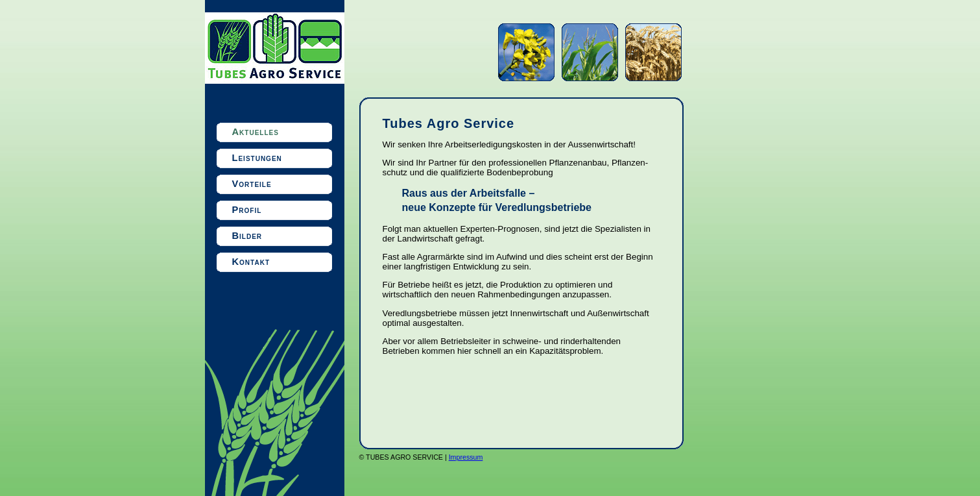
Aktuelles (256, 132)
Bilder (247, 236)
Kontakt (251, 262)
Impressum (466, 457)
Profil (247, 210)
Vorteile (252, 184)
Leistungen (257, 158)
